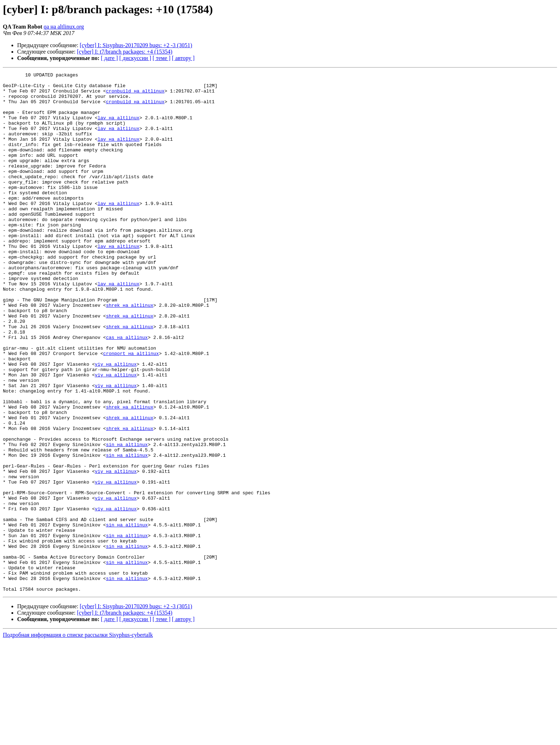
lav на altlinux (118, 127)
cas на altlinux (127, 391)
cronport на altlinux (131, 410)
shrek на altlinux (130, 352)
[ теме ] (161, 58)
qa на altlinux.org (64, 27)
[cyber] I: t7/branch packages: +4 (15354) (125, 52)
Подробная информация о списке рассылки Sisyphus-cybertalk (78, 739)
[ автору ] (183, 58)
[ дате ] (109, 58)
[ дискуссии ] (135, 58)
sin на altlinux (127, 519)
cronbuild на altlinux (135, 95)
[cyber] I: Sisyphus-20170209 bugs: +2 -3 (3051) (136, 45)
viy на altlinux (116, 423)
